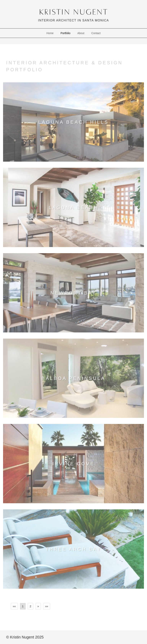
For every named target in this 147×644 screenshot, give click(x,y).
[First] (14, 606)
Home (50, 33)
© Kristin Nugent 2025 (25, 637)
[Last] (47, 606)
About (81, 33)
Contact (96, 33)
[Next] (38, 606)
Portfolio (65, 33)
